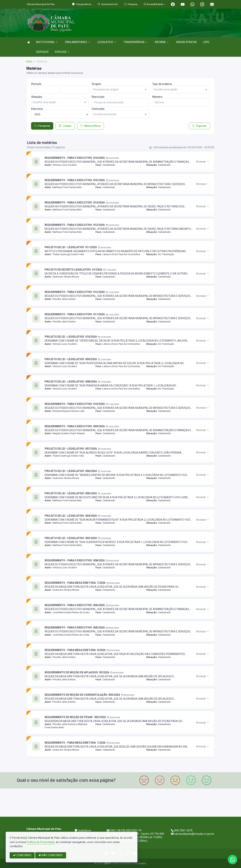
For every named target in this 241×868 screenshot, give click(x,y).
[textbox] (120, 90)
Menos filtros (90, 126)
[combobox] (120, 90)
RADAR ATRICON (186, 42)
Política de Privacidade (41, 842)
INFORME (162, 42)
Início (29, 61)
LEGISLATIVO (107, 42)
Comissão (98, 109)
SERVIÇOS (42, 52)
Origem (96, 84)
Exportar (199, 126)
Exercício (37, 109)
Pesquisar (42, 126)
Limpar (65, 126)
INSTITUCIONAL (47, 42)
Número (157, 97)
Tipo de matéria (162, 84)
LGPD (206, 42)
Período (36, 84)
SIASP (107, 863)
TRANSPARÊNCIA (135, 42)
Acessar (203, 162)
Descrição (98, 97)
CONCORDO (22, 855)
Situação (37, 97)
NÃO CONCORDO (51, 855)
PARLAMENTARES (77, 42)
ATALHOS (62, 52)
